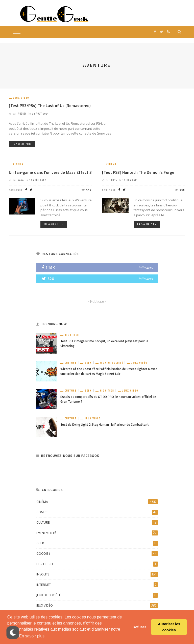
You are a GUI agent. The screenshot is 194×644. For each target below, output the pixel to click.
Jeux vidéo (21, 98)
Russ (114, 180)
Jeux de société (112, 363)
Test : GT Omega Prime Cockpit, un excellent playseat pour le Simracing (104, 344)
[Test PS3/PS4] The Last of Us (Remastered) (50, 105)
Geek (88, 363)
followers (145, 268)
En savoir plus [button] (32, 636)
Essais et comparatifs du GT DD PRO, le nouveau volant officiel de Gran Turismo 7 (108, 399)
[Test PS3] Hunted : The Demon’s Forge (138, 172)
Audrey (22, 114)
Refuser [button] (139, 627)
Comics (97, 512)
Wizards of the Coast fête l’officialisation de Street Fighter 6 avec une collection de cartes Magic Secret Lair (109, 371)
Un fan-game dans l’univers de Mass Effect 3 (50, 172)
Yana (21, 180)
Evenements (97, 533)
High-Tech (72, 335)
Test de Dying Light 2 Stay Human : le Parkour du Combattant (105, 425)
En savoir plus (22, 144)
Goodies (97, 554)
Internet (97, 585)
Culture (71, 363)
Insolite (97, 574)
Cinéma (18, 164)
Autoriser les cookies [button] (169, 627)
